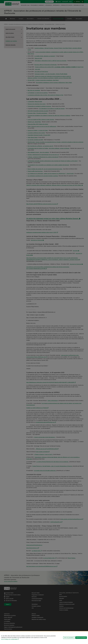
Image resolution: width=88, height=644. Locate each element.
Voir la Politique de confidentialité (9, 639)
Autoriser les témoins (81, 638)
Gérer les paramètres (69, 638)
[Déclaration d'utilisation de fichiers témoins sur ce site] (44, 638)
